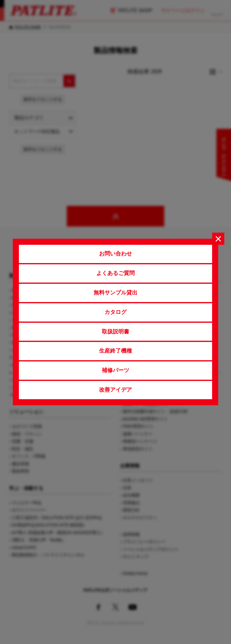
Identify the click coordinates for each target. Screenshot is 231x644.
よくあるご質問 (116, 273)
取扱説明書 (116, 332)
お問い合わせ (116, 254)
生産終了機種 (116, 351)
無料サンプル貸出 (116, 293)
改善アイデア (116, 390)
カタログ (116, 312)
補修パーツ (116, 370)
